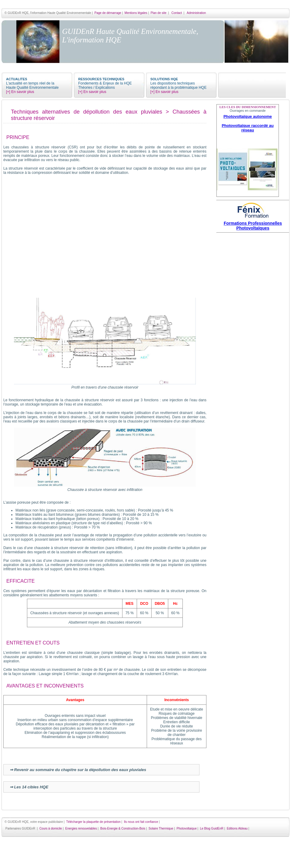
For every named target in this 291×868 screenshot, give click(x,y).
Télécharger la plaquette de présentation (93, 822)
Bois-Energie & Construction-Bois (123, 828)
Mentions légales (136, 13)
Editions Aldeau (237, 828)
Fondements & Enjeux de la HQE (105, 83)
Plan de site (159, 13)
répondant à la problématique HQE (178, 88)
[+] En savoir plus (20, 92)
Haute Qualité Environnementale (32, 88)
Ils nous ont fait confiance (141, 822)
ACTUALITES (17, 79)
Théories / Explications (97, 88)
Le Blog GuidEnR (212, 828)
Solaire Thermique (161, 828)
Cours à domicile (51, 828)
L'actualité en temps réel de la (30, 83)
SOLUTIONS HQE (164, 79)
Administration (196, 13)
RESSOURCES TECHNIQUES (101, 79)
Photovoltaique (187, 828)
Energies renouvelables (81, 828)
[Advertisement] (253, 326)
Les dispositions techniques (173, 83)
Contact (177, 13)
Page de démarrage (108, 13)
